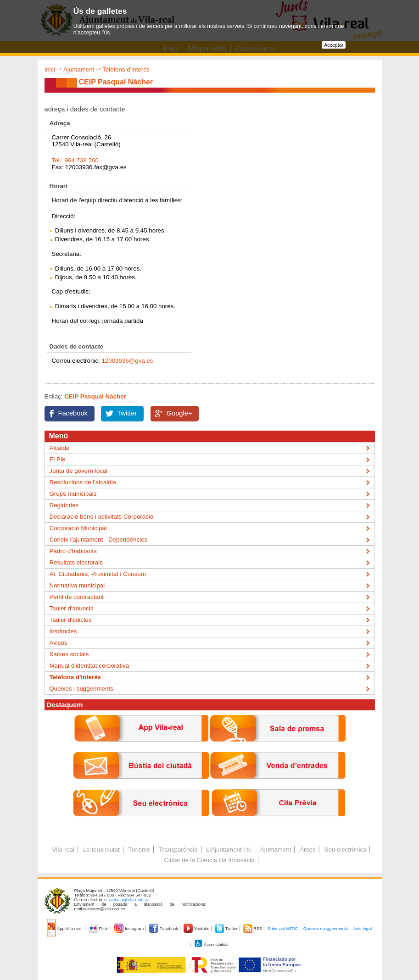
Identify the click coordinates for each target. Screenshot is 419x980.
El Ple (58, 459)
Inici (50, 69)
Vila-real (64, 850)
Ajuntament (79, 69)
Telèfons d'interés (126, 69)
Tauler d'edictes (71, 620)
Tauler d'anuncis (72, 608)
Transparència (178, 850)
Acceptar (334, 45)
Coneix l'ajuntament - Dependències (99, 540)
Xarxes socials (69, 654)
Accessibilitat (211, 945)
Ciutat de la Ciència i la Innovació (209, 860)
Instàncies (63, 631)
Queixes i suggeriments (81, 689)
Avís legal (363, 929)
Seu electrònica (346, 850)
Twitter (127, 413)
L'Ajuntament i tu (229, 850)
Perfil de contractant (77, 597)
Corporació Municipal (78, 528)
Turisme (140, 850)
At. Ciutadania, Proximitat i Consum (98, 574)
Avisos (59, 643)
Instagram (130, 929)
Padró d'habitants (73, 551)
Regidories (64, 505)
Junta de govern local (79, 471)
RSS (253, 929)
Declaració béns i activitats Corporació (102, 517)
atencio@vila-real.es (129, 900)
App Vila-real (65, 929)
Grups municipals (73, 494)
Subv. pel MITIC (283, 929)
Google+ (179, 413)
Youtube (197, 929)
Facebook (73, 413)
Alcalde (60, 448)
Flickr (99, 929)
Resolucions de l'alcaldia (83, 482)
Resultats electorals (76, 562)
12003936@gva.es (127, 361)
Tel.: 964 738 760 (75, 160)
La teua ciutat (101, 850)
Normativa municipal (77, 585)
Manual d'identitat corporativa (89, 666)
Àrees (308, 850)
